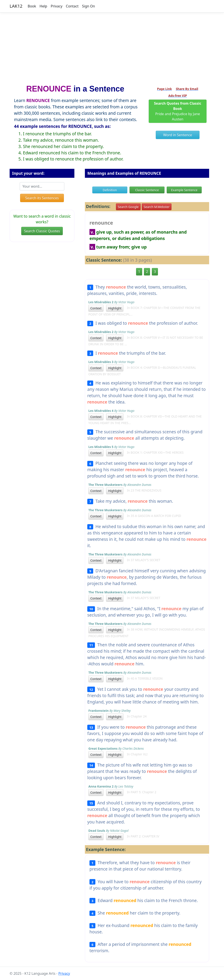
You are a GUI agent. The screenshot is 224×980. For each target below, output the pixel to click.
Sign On (88, 6)
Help (43, 6)
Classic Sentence (147, 190)
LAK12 (16, 6)
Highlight (115, 308)
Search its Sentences (42, 198)
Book (32, 6)
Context (96, 308)
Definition (110, 190)
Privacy (57, 6)
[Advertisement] (112, 47)
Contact (72, 6)
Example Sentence (184, 190)
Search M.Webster (157, 207)
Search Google (128, 207)
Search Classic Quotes (42, 231)
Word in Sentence (178, 135)
